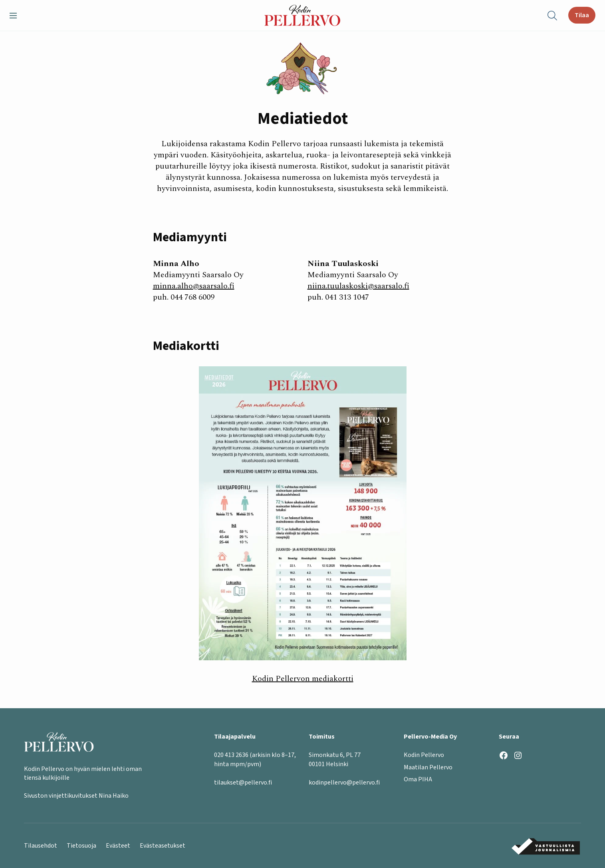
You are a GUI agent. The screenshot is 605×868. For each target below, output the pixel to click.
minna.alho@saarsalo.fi (194, 286)
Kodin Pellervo (424, 755)
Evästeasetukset (163, 846)
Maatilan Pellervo (428, 767)
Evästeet (118, 846)
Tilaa (582, 15)
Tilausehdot (41, 846)
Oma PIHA (418, 780)
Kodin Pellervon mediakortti (303, 679)
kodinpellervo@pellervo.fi (344, 783)
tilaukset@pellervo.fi (243, 783)
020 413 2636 (231, 755)
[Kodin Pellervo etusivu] (302, 15)
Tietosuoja (81, 846)
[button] (16, 16)
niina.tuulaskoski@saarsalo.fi (358, 286)
